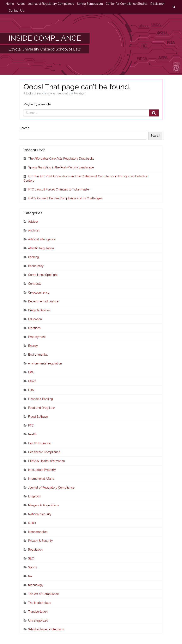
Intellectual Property (42, 470)
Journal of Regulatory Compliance (51, 4)
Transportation (38, 612)
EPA (31, 372)
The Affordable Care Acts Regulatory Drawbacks (61, 159)
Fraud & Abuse (38, 417)
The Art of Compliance (43, 594)
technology (36, 585)
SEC (31, 558)
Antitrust (34, 230)
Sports (33, 567)
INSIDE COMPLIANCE (45, 38)
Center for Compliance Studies (127, 4)
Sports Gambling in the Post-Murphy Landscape (61, 167)
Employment (37, 337)
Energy (33, 346)
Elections (34, 328)
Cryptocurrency (39, 293)
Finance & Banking (41, 399)
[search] (174, 7)
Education (35, 319)
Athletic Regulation (41, 248)
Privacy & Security (40, 541)
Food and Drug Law (41, 408)
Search (24, 128)
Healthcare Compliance (44, 452)
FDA (31, 390)
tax (30, 576)
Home (10, 4)
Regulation (35, 550)
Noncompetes (38, 532)
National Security (40, 514)
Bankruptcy (36, 266)
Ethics (32, 381)
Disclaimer (157, 4)
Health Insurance (40, 443)
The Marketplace (40, 603)
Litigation (34, 496)
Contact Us (16, 11)
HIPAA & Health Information (46, 461)
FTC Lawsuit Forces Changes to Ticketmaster (59, 189)
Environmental (38, 355)
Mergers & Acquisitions (44, 505)
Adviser (33, 222)
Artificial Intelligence (42, 239)
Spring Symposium (90, 4)
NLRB (32, 523)
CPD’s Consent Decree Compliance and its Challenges (65, 198)
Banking (34, 257)
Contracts (35, 284)
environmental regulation (45, 363)
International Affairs (41, 479)
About (21, 4)
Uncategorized (38, 620)
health (32, 434)
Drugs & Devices (39, 310)
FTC (31, 425)
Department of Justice (43, 301)
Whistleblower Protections (46, 629)
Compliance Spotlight (43, 275)
